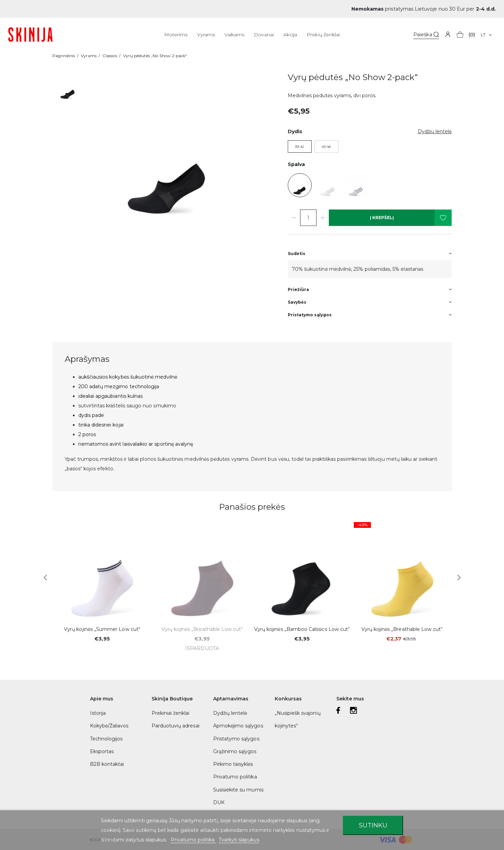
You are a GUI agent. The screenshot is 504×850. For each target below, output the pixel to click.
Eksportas (102, 751)
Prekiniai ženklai (171, 713)
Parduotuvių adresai (176, 726)
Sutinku (373, 825)
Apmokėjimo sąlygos (238, 726)
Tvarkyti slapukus (239, 840)
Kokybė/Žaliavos (109, 726)
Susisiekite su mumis (238, 790)
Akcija (290, 35)
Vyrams (206, 35)
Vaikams (234, 35)
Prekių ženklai (323, 35)
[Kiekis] (308, 218)
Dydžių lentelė (230, 713)
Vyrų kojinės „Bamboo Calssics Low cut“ (302, 629)
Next (459, 578)
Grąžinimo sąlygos (235, 751)
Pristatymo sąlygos (236, 739)
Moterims (176, 35)
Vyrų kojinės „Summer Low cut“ (102, 629)
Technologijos (106, 739)
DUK (219, 802)
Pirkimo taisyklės (233, 764)
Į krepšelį (382, 218)
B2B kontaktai (107, 764)
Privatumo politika (235, 777)
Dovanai (264, 35)
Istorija (98, 713)
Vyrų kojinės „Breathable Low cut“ (202, 629)
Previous (45, 578)
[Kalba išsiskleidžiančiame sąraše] (486, 35)
